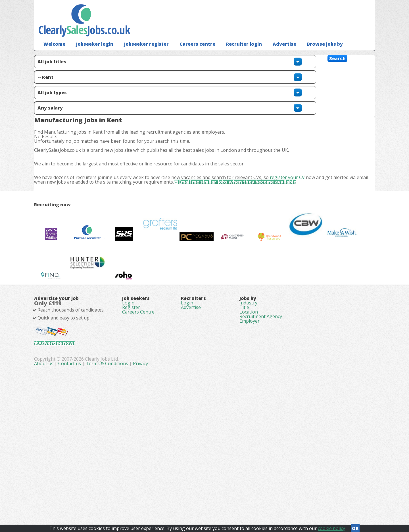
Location (249, 425)
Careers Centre (138, 425)
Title (244, 417)
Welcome (53, 53)
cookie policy (331, 527)
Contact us (184, 501)
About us (158, 501)
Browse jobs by (305, 53)
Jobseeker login (91, 53)
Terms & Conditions (221, 501)
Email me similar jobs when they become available (265, 216)
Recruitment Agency (261, 433)
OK (355, 527)
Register (131, 417)
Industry (248, 409)
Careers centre (186, 53)
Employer (250, 441)
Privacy (254, 501)
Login (128, 409)
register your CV (296, 204)
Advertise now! (66, 462)
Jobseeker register (139, 53)
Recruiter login (229, 53)
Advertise (267, 53)
